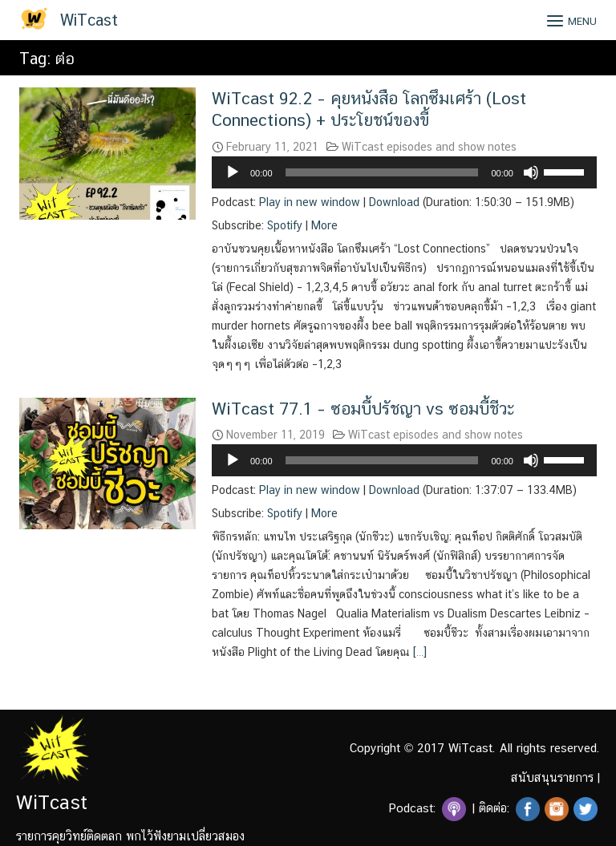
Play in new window (310, 202)
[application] (404, 172)
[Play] (233, 172)
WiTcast (89, 20)
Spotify (285, 225)
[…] (418, 652)
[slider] (382, 172)
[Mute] (531, 172)
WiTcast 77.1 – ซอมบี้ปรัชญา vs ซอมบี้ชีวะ (363, 409)
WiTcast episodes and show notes (429, 147)
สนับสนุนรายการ (552, 777)
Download (394, 202)
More (324, 225)
